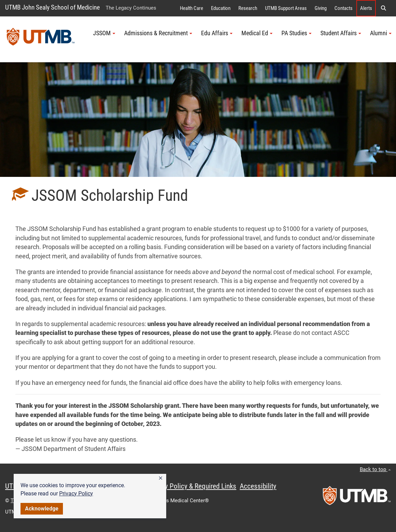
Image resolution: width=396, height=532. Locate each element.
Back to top (375, 469)
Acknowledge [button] (42, 509)
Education (221, 8)
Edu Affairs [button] (217, 33)
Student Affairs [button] (341, 33)
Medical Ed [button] (257, 33)
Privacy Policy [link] (76, 494)
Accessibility (258, 486)
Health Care (192, 8)
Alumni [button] (381, 33)
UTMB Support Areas (286, 8)
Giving (321, 8)
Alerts (366, 8)
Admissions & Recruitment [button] (158, 33)
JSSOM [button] (104, 33)
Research (248, 8)
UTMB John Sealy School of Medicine (52, 7)
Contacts (344, 8)
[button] (161, 478)
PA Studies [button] (296, 33)
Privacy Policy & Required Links (192, 486)
